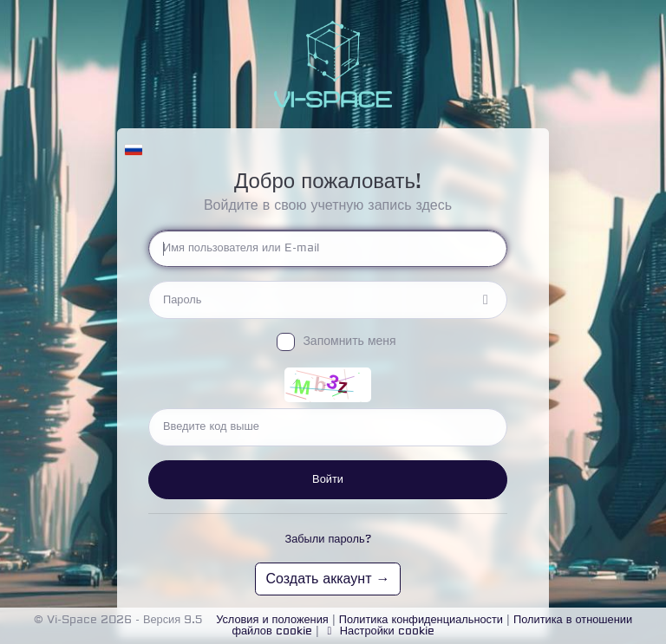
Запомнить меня (349, 342)
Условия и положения (272, 620)
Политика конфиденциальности (421, 620)
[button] (133, 146)
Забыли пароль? (327, 539)
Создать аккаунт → (328, 579)
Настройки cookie (379, 631)
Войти (328, 479)
